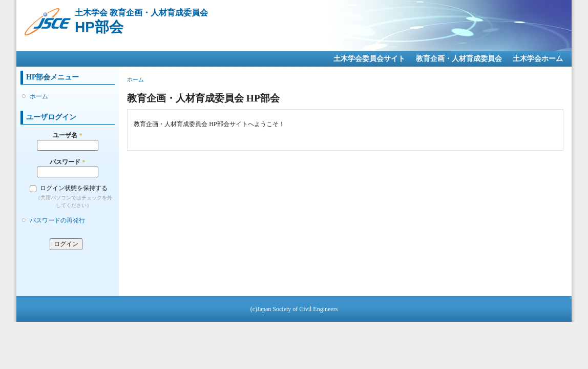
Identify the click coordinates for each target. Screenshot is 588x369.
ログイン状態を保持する (74, 188)
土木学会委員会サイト (369, 59)
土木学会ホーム (538, 59)
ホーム (39, 96)
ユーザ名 (67, 135)
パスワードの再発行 (57, 220)
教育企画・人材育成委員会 (459, 59)
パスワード (67, 162)
